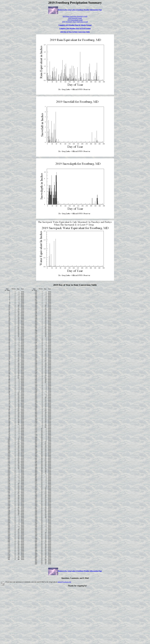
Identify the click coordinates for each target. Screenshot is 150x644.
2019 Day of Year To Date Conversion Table (75, 32)
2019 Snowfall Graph (75, 18)
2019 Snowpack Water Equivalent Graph (75, 22)
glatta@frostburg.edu (64, 637)
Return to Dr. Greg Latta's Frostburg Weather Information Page (75, 10)
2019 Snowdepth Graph (75, 20)
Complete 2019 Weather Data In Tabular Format (75, 25)
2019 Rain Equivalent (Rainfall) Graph (75, 16)
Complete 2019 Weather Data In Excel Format (75, 28)
